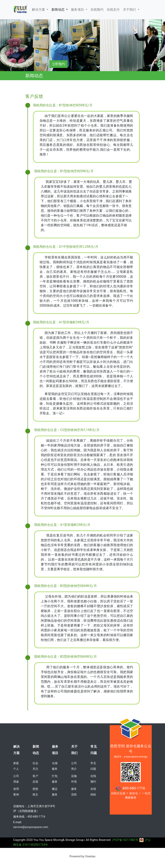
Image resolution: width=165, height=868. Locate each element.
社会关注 (35, 766)
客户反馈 (35, 779)
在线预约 (93, 779)
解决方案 (39, 10)
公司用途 (16, 779)
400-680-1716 (36, 817)
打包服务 (55, 779)
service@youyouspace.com (31, 827)
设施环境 (74, 779)
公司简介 (74, 766)
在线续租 (93, 792)
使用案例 (16, 792)
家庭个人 (16, 766)
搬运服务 (55, 792)
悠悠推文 (35, 792)
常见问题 (94, 750)
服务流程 (74, 792)
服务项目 (78, 10)
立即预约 (58, 64)
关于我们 (130, 10)
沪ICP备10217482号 (128, 840)
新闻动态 (58, 10)
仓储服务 (55, 766)
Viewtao (90, 856)
